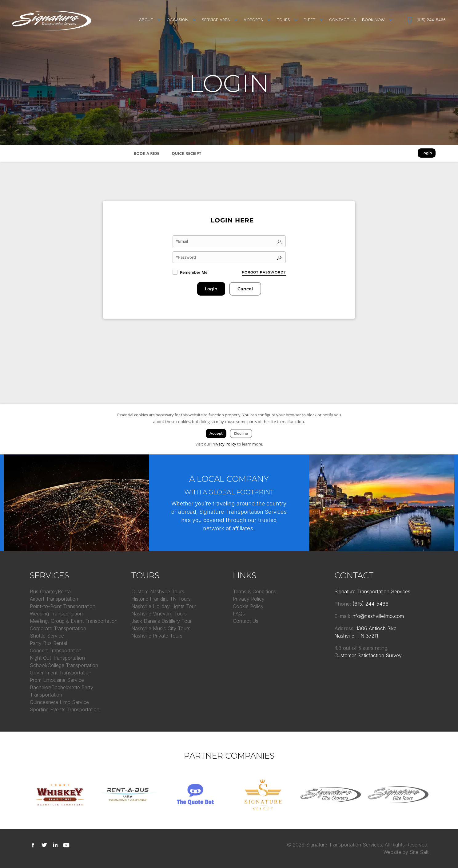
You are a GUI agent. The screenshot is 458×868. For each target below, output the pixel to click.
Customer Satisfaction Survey (368, 655)
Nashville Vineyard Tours (159, 614)
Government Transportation (61, 673)
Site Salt (419, 852)
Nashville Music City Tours (161, 628)
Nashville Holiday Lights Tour (164, 606)
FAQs (239, 614)
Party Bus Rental (48, 643)
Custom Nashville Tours (158, 591)
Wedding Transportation (56, 614)
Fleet (310, 20)
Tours (283, 20)
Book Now (373, 20)
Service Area (216, 20)
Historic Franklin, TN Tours (161, 599)
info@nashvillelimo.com (378, 616)
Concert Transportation (56, 650)
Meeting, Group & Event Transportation (74, 621)
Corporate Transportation (58, 628)
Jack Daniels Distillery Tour (161, 621)
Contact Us (343, 20)
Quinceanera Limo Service (59, 702)
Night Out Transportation (57, 658)
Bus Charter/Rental (51, 591)
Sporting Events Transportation (65, 709)
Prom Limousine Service (57, 680)
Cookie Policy (248, 606)
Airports (253, 20)
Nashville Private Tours (157, 636)
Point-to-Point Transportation (63, 606)
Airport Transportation (54, 599)
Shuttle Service (47, 636)
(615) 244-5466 (431, 20)
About (146, 20)
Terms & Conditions (255, 591)
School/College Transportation (64, 665)
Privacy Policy (249, 599)
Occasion (177, 20)
